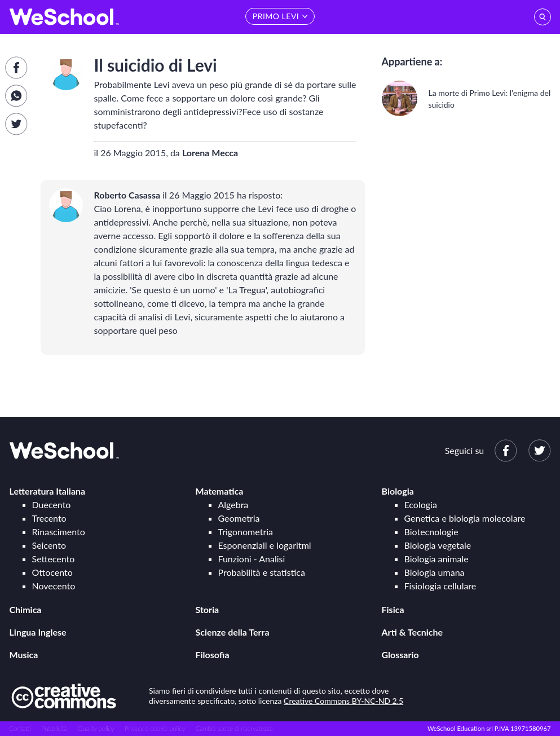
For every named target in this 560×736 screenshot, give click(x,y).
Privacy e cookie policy (155, 728)
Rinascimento (59, 532)
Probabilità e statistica (262, 572)
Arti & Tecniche (413, 632)
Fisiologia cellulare (440, 586)
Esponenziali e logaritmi (265, 545)
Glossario (400, 655)
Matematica (220, 491)
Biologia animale (436, 559)
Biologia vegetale (438, 545)
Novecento (54, 586)
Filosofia (213, 655)
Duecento (52, 504)
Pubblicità (55, 728)
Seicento (49, 545)
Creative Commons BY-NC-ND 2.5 (343, 701)
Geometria (239, 518)
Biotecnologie (431, 532)
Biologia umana (435, 572)
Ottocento (52, 572)
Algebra (233, 504)
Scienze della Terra (233, 632)
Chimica (26, 609)
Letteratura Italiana (48, 491)
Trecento (49, 518)
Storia (208, 609)
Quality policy (96, 728)
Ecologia (421, 504)
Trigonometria (246, 532)
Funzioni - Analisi (252, 559)
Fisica (393, 609)
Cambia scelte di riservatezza (234, 728)
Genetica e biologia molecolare (465, 518)
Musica (24, 655)
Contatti (20, 728)
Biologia (398, 491)
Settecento (54, 559)
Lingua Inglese (38, 632)
